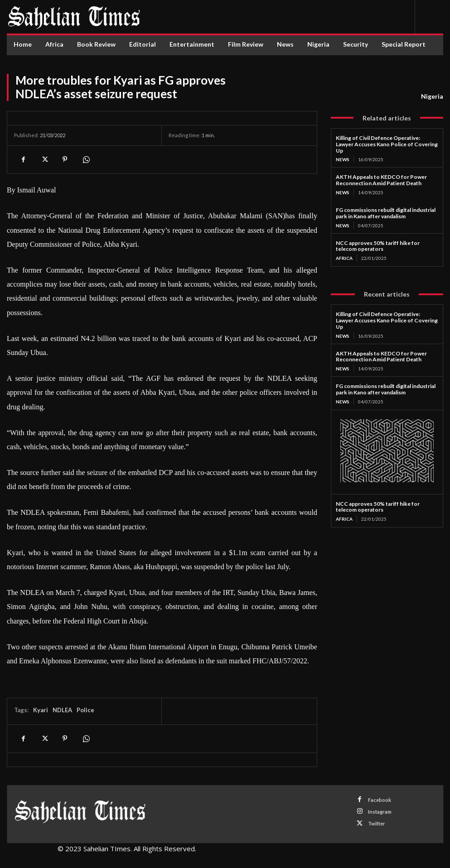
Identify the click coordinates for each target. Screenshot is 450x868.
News (343, 159)
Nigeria (432, 96)
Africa (344, 258)
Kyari (41, 710)
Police (85, 710)
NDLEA (62, 710)
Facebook (380, 800)
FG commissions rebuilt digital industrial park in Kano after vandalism (386, 213)
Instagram (380, 812)
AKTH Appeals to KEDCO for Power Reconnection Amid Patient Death (381, 180)
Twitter (377, 823)
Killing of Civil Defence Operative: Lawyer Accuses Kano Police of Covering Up (387, 144)
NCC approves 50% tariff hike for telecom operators (378, 246)
